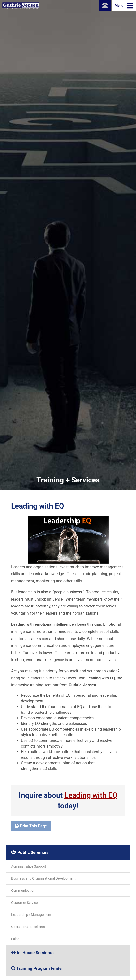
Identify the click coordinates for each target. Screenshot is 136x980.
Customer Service (24, 903)
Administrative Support (29, 866)
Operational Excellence (28, 927)
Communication (23, 891)
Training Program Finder (37, 968)
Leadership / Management (31, 915)
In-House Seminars (32, 953)
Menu (124, 6)
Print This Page (31, 826)
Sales (15, 939)
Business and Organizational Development (43, 878)
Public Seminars (30, 852)
